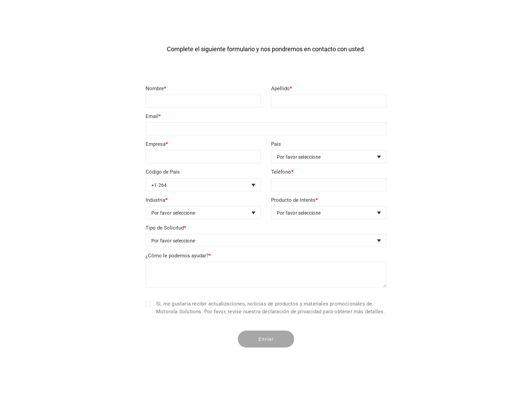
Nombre (156, 88)
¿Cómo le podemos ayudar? (178, 256)
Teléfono (282, 172)
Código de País (163, 172)
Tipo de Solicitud (166, 228)
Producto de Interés (294, 200)
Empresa (157, 144)
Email (153, 116)
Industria (157, 200)
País (276, 144)
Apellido (282, 88)
